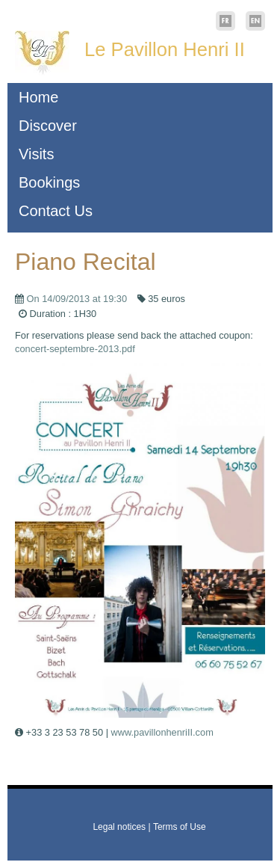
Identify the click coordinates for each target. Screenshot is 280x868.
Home (38, 97)
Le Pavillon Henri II (165, 49)
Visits (36, 154)
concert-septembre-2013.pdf (75, 349)
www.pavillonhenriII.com (162, 732)
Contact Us (56, 211)
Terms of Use (180, 827)
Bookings (49, 182)
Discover (48, 126)
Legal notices (119, 827)
